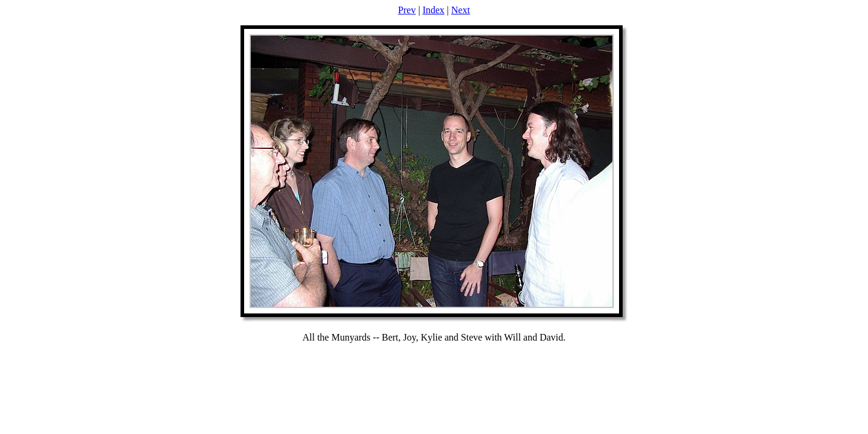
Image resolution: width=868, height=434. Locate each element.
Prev (407, 10)
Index (433, 10)
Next (461, 10)
